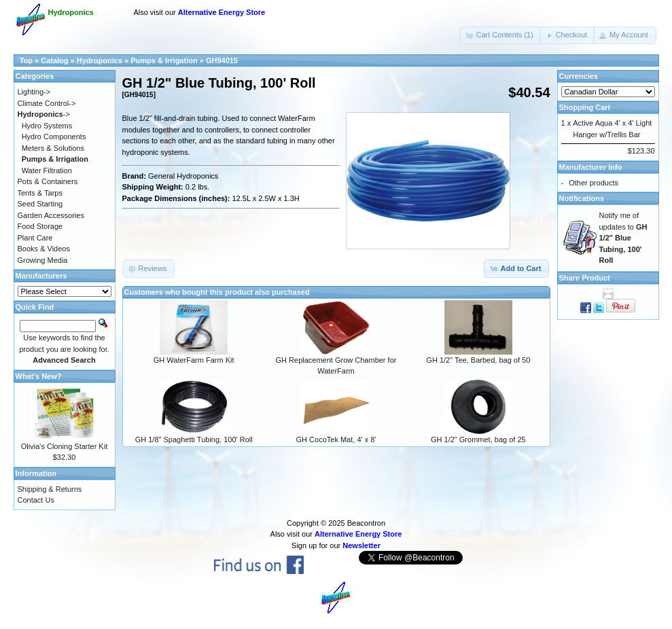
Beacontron (366, 523)
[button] (500, 35)
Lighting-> (34, 92)
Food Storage (40, 226)
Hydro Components (54, 137)
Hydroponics (100, 60)
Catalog (54, 60)
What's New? (39, 376)
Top (26, 60)
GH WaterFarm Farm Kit (194, 360)
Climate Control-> (47, 103)
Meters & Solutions (53, 148)
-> (44, 114)
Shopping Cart (585, 107)
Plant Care (35, 238)
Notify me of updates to (623, 238)
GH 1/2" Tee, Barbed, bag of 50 (478, 360)
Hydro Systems (47, 126)
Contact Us (36, 500)
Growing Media (43, 260)
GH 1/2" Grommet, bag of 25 (478, 439)
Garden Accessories (51, 215)
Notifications (582, 198)
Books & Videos (44, 249)
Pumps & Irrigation (164, 60)
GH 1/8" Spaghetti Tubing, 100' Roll (194, 439)
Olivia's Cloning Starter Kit (64, 446)
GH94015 (222, 60)
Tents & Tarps (40, 193)
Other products (594, 183)
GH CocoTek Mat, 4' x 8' (336, 439)
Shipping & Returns (50, 489)
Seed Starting (40, 204)
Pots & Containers (48, 181)
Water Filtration (47, 170)
